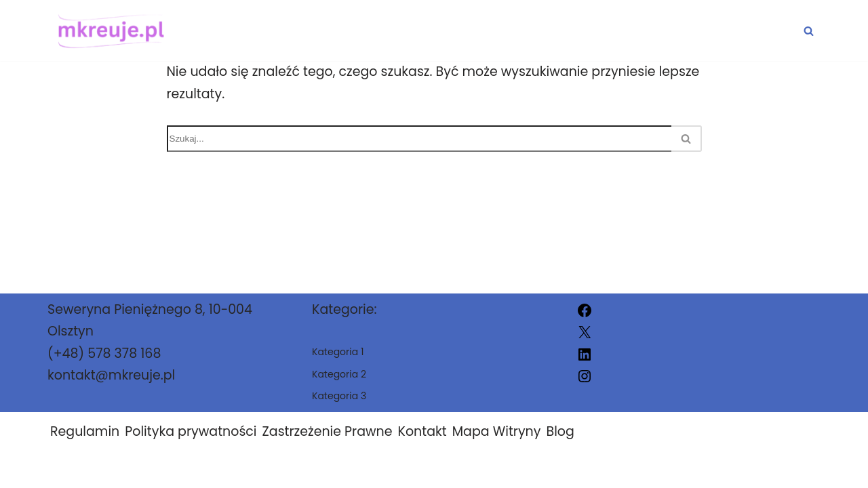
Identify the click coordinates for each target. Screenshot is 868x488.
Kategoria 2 (623, 31)
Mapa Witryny (497, 431)
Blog (560, 431)
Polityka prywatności (191, 431)
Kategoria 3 (748, 31)
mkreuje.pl (579, 469)
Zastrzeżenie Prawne (328, 431)
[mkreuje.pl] (108, 30)
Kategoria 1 (498, 31)
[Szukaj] (809, 31)
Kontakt (422, 431)
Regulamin (85, 431)
